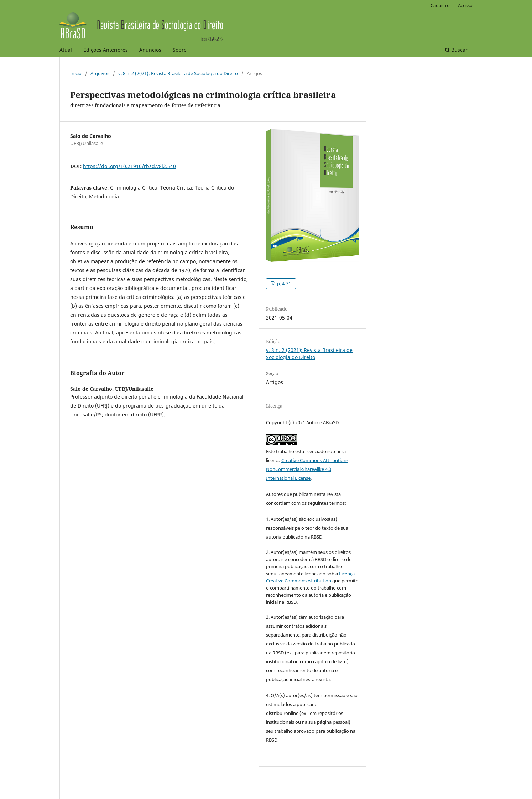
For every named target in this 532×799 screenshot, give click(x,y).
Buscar (456, 50)
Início (76, 73)
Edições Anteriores (106, 50)
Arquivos (100, 73)
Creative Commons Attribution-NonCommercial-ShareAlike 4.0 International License (307, 469)
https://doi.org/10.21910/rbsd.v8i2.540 (129, 166)
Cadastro (440, 5)
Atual (66, 50)
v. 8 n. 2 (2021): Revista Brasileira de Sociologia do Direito (178, 73)
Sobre (180, 50)
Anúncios (150, 50)
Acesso (465, 5)
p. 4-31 (283, 284)
